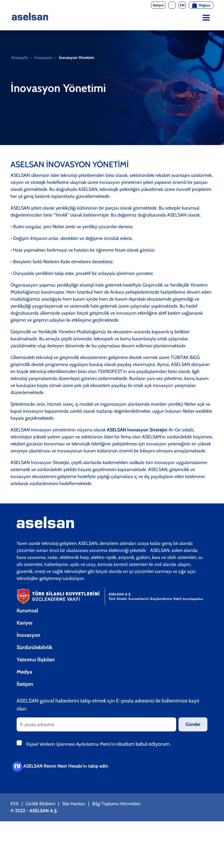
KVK (15, 804)
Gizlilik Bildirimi (40, 804)
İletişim (25, 684)
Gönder (193, 724)
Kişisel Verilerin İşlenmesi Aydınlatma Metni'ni (71, 744)
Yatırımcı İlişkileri (36, 660)
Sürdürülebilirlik (35, 647)
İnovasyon (43, 57)
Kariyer (25, 623)
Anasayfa (20, 57)
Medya (24, 672)
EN (182, 5)
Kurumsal (27, 611)
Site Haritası (74, 804)
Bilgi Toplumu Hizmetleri (116, 804)
